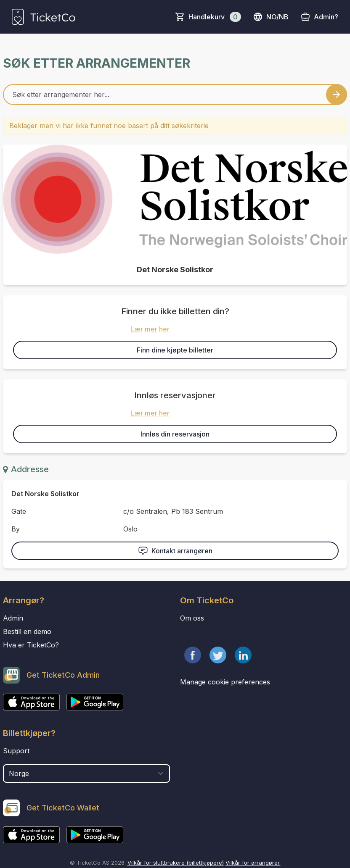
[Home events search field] (175, 95)
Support (16, 751)
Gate (19, 511)
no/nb (271, 17)
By (16, 529)
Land (12, 760)
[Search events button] (337, 95)
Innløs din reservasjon (175, 434)
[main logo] (44, 17)
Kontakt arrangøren (175, 551)
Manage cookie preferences (225, 682)
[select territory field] (86, 773)
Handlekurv (215, 17)
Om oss (192, 618)
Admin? (326, 17)
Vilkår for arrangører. (253, 863)
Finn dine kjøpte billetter (175, 350)
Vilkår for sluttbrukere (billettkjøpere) (176, 863)
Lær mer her (150, 329)
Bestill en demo (27, 631)
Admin (13, 618)
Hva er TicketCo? (31, 645)
